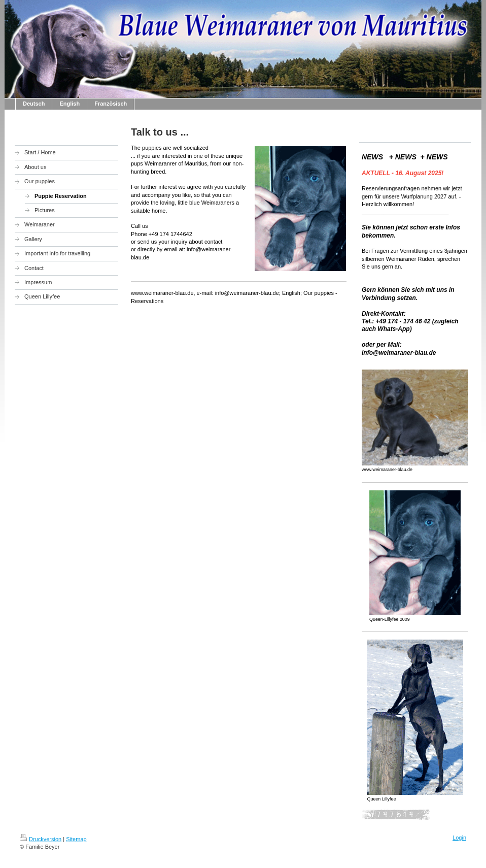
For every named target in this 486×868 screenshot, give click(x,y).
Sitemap (76, 839)
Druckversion (41, 839)
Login (459, 838)
